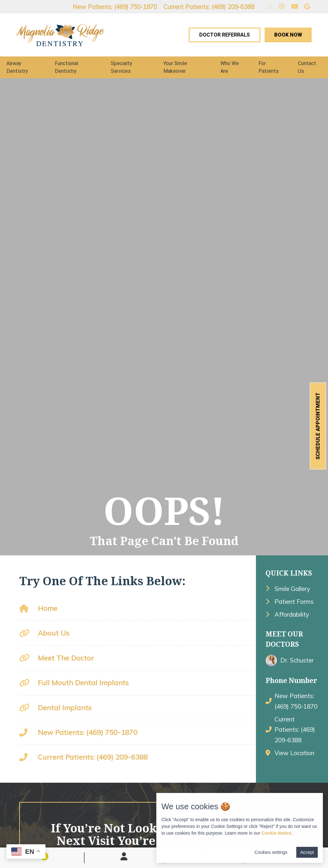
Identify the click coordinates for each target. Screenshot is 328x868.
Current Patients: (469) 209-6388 (209, 7)
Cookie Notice (276, 833)
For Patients (269, 67)
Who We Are (230, 67)
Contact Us (307, 67)
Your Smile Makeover (175, 67)
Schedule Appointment (318, 426)
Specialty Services (122, 67)
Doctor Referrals (225, 35)
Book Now (288, 35)
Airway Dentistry (17, 67)
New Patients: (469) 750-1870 (115, 7)
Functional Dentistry (66, 67)
